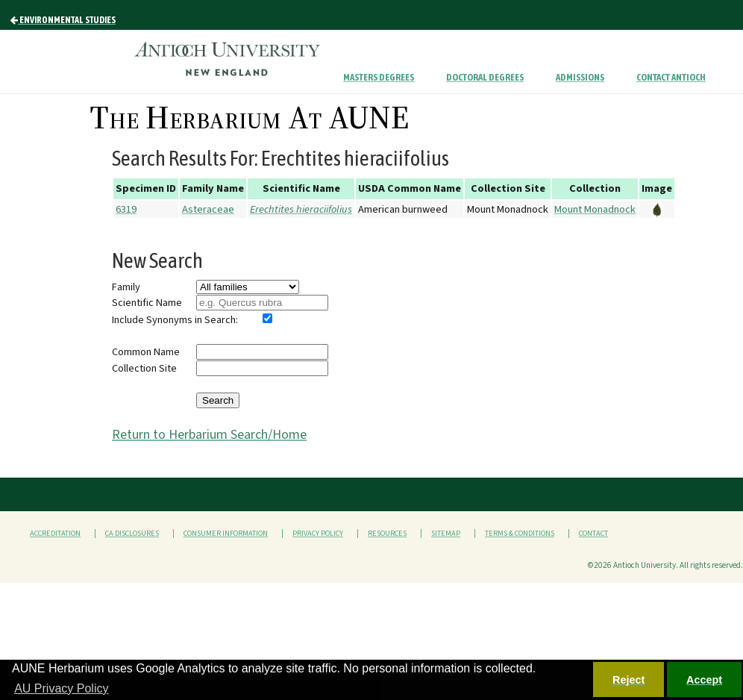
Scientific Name (147, 303)
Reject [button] (628, 680)
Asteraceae (208, 209)
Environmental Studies (63, 20)
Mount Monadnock (595, 209)
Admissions (580, 77)
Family (126, 287)
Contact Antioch (671, 77)
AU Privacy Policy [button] (61, 688)
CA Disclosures (132, 534)
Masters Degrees (379, 77)
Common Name (146, 352)
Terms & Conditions (520, 534)
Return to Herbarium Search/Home (209, 435)
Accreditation (55, 534)
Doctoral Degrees (485, 77)
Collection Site (144, 368)
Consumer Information (226, 534)
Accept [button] (704, 680)
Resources (387, 534)
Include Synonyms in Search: (175, 320)
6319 (126, 209)
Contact (593, 534)
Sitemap (446, 534)
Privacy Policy (318, 534)
